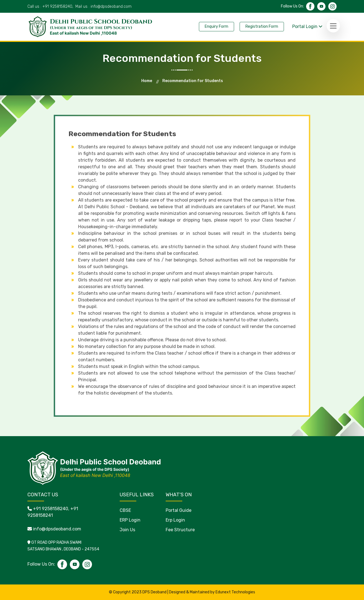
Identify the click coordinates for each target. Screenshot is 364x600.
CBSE (125, 510)
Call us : (50, 7)
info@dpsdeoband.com (57, 529)
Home (147, 81)
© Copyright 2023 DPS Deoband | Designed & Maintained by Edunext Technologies (182, 592)
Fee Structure (180, 530)
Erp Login (175, 520)
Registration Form (262, 26)
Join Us (127, 530)
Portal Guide (179, 510)
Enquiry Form (216, 26)
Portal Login (307, 26)
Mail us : (103, 7)
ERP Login (130, 520)
